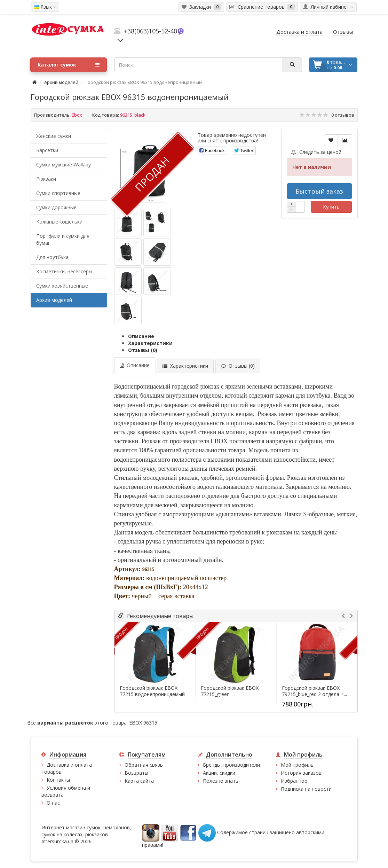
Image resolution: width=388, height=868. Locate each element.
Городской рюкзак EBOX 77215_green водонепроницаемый (230, 694)
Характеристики (150, 343)
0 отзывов (343, 115)
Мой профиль (297, 765)
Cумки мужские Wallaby (64, 165)
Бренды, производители (231, 765)
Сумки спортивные (58, 193)
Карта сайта (139, 781)
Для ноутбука (52, 257)
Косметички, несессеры (64, 271)
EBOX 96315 (143, 723)
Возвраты (136, 773)
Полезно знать (221, 781)
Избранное (294, 781)
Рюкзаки (46, 179)
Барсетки (47, 150)
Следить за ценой (316, 152)
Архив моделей (61, 82)
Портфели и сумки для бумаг (63, 239)
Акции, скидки (219, 773)
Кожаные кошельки (59, 222)
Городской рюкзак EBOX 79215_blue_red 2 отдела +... (314, 691)
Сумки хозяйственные (62, 286)
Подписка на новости (306, 789)
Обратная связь (144, 765)
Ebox (77, 115)
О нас (53, 803)
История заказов (301, 773)
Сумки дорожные (56, 207)
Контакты (58, 780)
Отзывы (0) (143, 350)
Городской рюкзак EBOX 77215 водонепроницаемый (152, 691)
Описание (141, 336)
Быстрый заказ (319, 191)
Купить (331, 207)
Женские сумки (54, 136)
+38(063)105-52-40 (151, 31)
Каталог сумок (69, 65)
